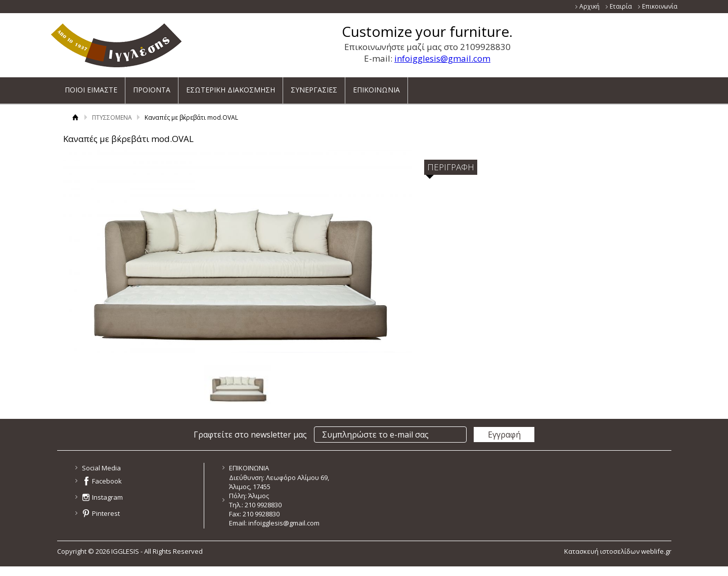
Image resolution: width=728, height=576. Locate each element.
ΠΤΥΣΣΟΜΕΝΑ (112, 117)
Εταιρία (621, 6)
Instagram (107, 497)
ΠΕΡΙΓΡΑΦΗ (451, 167)
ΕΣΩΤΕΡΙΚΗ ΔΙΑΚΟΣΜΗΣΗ (231, 86)
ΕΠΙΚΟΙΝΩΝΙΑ (376, 86)
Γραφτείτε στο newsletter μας (250, 435)
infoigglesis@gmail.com (442, 58)
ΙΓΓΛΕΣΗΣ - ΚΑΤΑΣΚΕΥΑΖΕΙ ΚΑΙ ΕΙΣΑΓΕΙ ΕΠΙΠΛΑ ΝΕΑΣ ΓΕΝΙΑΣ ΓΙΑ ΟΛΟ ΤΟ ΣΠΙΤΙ (116, 45)
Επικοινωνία (660, 6)
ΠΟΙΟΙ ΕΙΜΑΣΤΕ (91, 86)
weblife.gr (656, 551)
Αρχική (589, 6)
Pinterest (106, 513)
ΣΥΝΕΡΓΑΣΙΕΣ (314, 86)
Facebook (107, 481)
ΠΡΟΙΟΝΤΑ (152, 86)
